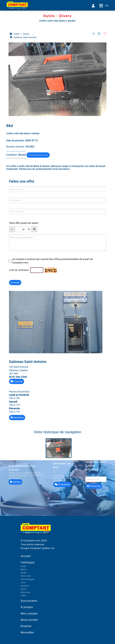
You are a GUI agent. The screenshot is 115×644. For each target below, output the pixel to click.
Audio (23, 566)
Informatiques (28, 579)
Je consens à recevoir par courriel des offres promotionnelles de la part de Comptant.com (52, 261)
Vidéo (23, 595)
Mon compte (29, 613)
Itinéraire (17, 418)
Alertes (15, 482)
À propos (27, 607)
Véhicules (25, 592)
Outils (24, 589)
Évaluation (62, 484)
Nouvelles (27, 632)
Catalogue (28, 562)
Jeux (23, 582)
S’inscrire (94, 486)
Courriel (17, 381)
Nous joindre (29, 620)
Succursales (29, 601)
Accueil (26, 556)
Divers (24, 573)
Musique (25, 586)
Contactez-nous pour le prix (38, 155)
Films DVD (26, 576)
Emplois (26, 626)
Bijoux (24, 569)
